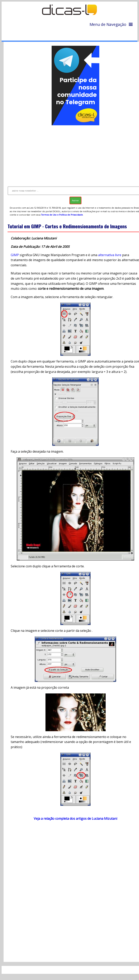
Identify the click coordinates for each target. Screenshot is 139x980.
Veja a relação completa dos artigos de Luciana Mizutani (75, 819)
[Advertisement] (72, 863)
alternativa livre (110, 255)
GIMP (15, 255)
